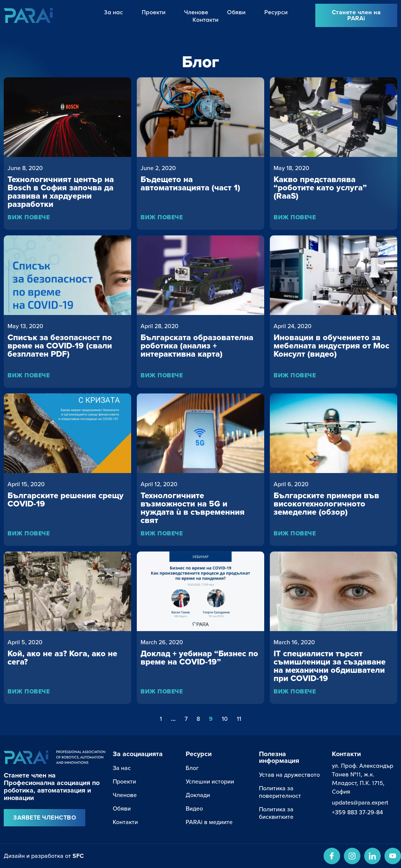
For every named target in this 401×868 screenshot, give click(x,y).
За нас (113, 12)
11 (239, 719)
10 (225, 719)
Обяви (236, 12)
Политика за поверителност (280, 792)
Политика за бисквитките (276, 813)
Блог (192, 768)
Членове (196, 12)
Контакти (205, 19)
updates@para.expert (360, 802)
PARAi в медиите (209, 822)
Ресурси (276, 12)
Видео (194, 808)
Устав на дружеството (289, 775)
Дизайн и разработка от (44, 856)
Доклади (198, 795)
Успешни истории (210, 781)
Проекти (154, 12)
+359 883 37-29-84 (357, 812)
